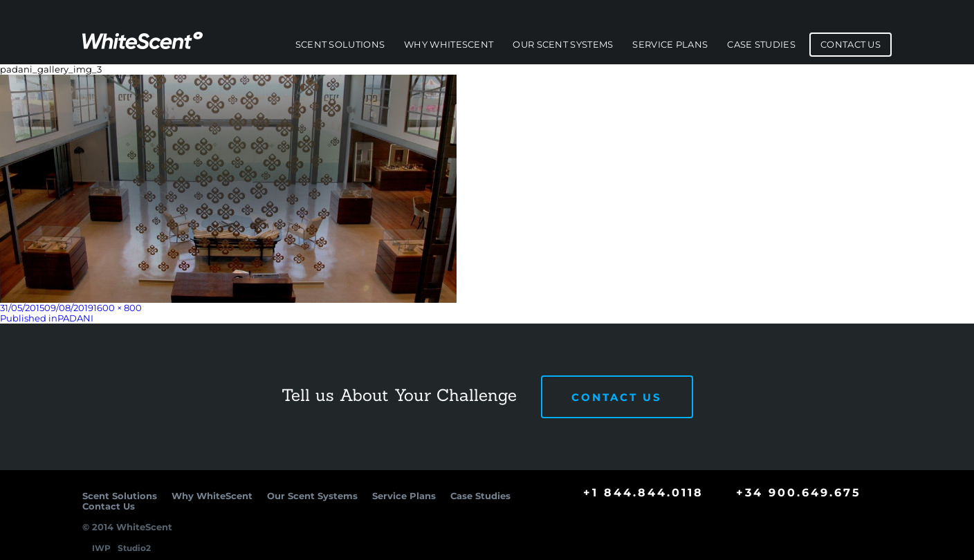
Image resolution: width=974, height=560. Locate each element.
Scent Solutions (340, 45)
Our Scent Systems (563, 45)
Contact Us (851, 45)
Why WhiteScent (449, 45)
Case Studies (761, 45)
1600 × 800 (118, 308)
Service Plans (670, 45)
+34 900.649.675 (799, 493)
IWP (101, 548)
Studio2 (134, 548)
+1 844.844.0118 (643, 493)
